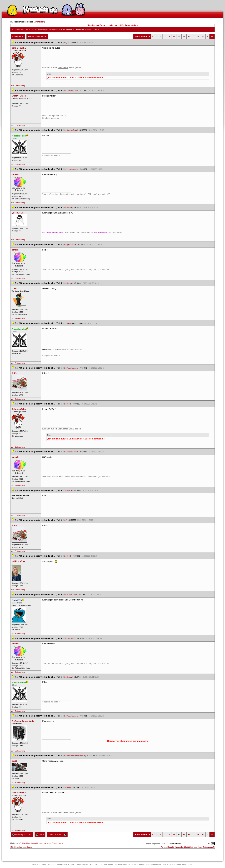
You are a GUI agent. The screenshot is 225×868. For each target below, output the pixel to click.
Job (190, 864)
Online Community (153, 864)
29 (198, 37)
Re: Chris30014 (69, 638)
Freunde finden (107, 864)
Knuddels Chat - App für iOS (88, 864)
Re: (65, 43)
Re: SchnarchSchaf (71, 91)
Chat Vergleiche (169, 864)
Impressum (182, 864)
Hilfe (122, 25)
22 (189, 37)
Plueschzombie (58, 843)
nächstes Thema (57, 835)
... (165, 37)
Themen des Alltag (39, 29)
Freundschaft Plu (122, 864)
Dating (141, 864)
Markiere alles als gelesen (21, 847)
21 (184, 37)
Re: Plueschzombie (71, 169)
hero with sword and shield (41, 843)
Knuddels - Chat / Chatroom (186, 847)
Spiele (134, 864)
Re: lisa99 (67, 787)
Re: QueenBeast (70, 245)
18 (169, 37)
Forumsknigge (132, 25)
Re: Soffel (67, 404)
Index (40, 835)
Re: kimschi (68, 208)
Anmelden (39, 22)
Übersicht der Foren (96, 25)
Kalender (113, 25)
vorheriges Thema (22, 835)
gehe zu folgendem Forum (156, 844)
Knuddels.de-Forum (20, 29)
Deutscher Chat (40, 864)
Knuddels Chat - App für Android (61, 864)
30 (203, 37)
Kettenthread (55, 29)
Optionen (18, 37)
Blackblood (26, 843)
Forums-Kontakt (167, 847)
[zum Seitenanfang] (18, 86)
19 (174, 37)
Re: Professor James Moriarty (74, 756)
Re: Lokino (67, 323)
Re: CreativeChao (70, 130)
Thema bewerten (37, 37)
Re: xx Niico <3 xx (70, 595)
